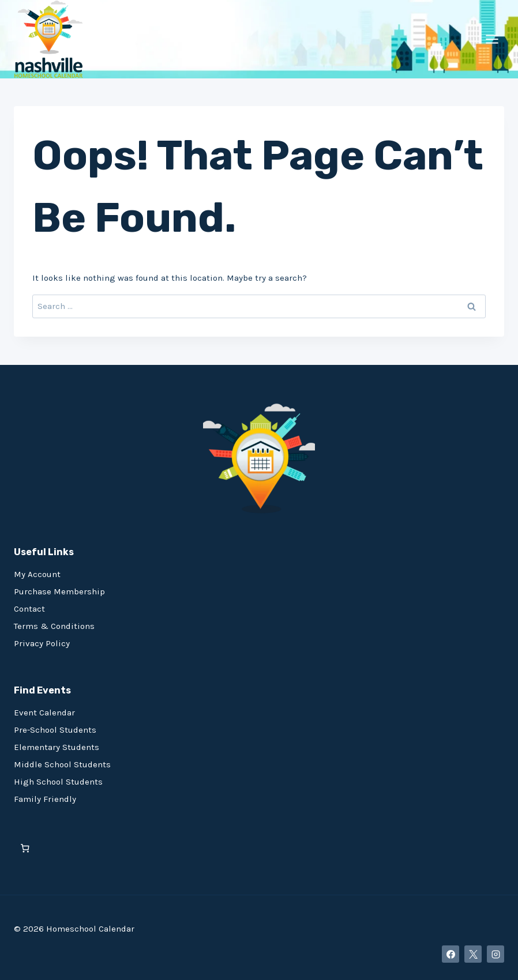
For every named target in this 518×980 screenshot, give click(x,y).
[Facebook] (451, 954)
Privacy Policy (42, 643)
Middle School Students (62, 764)
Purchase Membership (59, 591)
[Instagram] (496, 954)
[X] (473, 954)
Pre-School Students (55, 730)
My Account (37, 574)
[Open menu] (492, 39)
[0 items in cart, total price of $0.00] (25, 848)
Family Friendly (45, 799)
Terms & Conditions (54, 626)
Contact (29, 609)
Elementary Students (57, 747)
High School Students (58, 782)
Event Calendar (44, 713)
